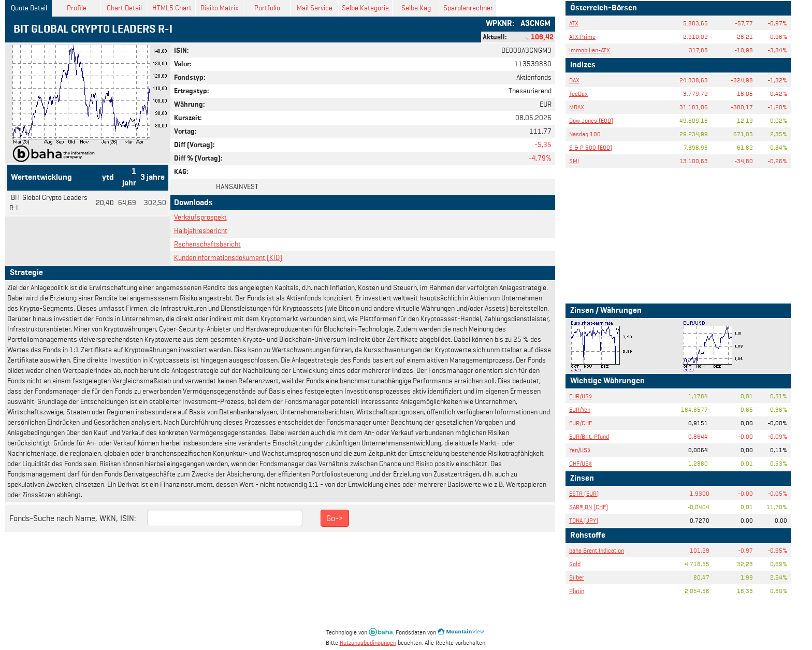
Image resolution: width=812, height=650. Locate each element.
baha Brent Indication (597, 550)
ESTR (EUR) (584, 493)
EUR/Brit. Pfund (589, 436)
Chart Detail (124, 8)
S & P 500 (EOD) (591, 147)
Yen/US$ (580, 450)
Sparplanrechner (468, 8)
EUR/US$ (581, 396)
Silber (577, 577)
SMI (574, 161)
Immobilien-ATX (590, 50)
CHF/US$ (581, 463)
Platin (577, 591)
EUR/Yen (580, 409)
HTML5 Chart (172, 8)
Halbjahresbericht (201, 231)
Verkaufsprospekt (200, 217)
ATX (574, 23)
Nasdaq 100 (585, 134)
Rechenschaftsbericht (207, 244)
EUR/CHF (581, 423)
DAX (574, 80)
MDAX (577, 107)
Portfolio (267, 8)
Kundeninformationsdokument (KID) (228, 258)
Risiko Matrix (220, 8)
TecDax (578, 93)
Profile (77, 8)
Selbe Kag (416, 8)
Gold (575, 564)
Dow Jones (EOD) (591, 120)
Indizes (583, 65)
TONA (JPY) (584, 520)
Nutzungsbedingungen (368, 642)
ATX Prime (582, 37)
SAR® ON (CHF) (589, 507)
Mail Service (315, 8)
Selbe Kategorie (365, 8)
